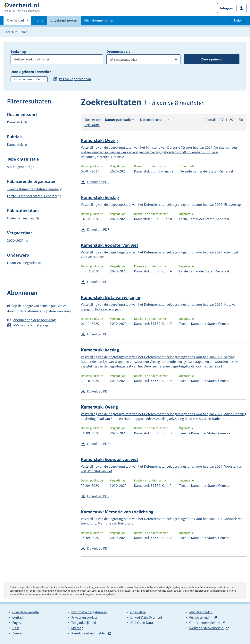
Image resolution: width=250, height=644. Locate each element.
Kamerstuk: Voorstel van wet (110, 245)
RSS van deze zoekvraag (31, 325)
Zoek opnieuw (212, 59)
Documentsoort (118, 52)
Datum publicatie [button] (118, 120)
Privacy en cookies (84, 617)
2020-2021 (16, 241)
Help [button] (237, 20)
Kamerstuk (15, 122)
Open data (138, 612)
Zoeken (18, 633)
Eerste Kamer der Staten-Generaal (32, 196)
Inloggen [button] (227, 8)
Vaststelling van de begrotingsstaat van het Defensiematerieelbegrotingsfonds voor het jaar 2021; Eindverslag (161, 205)
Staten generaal (19, 167)
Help (16, 628)
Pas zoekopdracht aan (75, 79)
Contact (18, 617)
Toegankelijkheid (84, 623)
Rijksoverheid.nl (201, 617)
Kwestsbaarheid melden (89, 633)
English (17, 623)
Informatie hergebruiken (89, 612)
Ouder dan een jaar (21, 218)
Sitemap (77, 628)
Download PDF (98, 182)
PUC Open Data (142, 623)
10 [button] (222, 120)
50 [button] (241, 120)
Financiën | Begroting (22, 263)
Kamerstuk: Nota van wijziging (111, 298)
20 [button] (231, 120)
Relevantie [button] (92, 125)
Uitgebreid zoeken (64, 20)
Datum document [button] (153, 120)
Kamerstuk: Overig (99, 141)
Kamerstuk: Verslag (100, 198)
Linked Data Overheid (146, 617)
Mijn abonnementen (99, 20)
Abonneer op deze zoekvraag (34, 320)
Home (39, 20)
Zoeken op (18, 52)
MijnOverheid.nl (201, 612)
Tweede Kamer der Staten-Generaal (33, 189)
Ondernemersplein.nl (205, 623)
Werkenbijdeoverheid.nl (207, 628)
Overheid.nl (15, 22)
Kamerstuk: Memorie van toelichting (117, 512)
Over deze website (26, 612)
